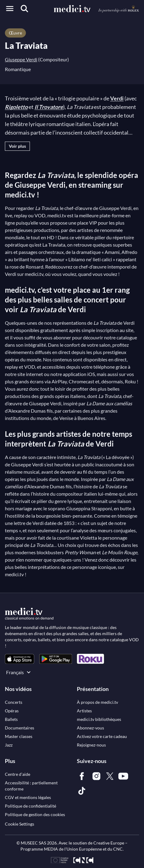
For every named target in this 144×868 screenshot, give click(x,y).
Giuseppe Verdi (21, 59)
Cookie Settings (20, 824)
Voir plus (17, 146)
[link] (20, 659)
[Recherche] (24, 9)
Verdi (117, 98)
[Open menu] (10, 9)
